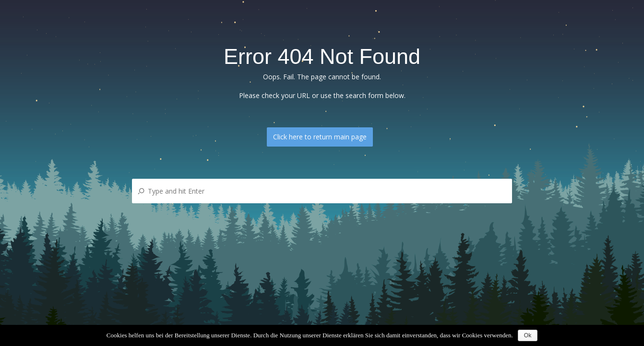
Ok (528, 335)
